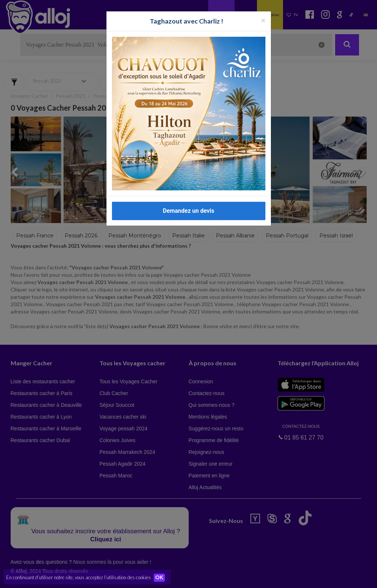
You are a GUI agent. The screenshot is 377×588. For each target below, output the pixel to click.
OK (162, 577)
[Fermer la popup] (263, 20)
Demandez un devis (188, 211)
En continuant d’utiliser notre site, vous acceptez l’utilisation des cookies (79, 577)
